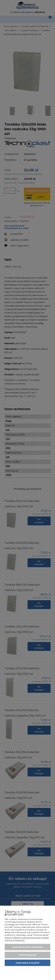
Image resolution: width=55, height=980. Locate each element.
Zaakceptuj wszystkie (27, 963)
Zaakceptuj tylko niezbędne (28, 947)
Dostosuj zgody (28, 955)
